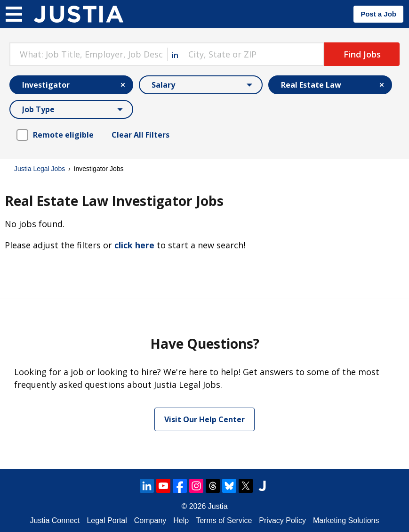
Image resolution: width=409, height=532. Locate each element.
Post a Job (378, 14)
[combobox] (88, 54)
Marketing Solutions (346, 520)
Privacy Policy (282, 520)
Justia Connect (55, 520)
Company (150, 520)
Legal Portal (107, 520)
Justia (218, 506)
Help (181, 520)
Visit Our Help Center (204, 419)
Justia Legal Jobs (40, 169)
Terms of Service (224, 520)
